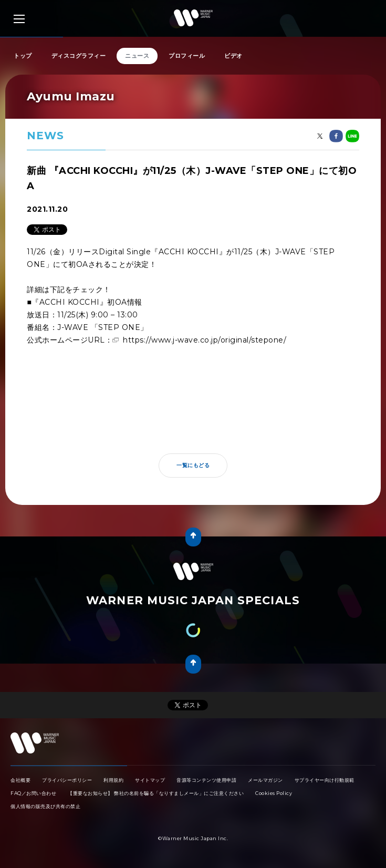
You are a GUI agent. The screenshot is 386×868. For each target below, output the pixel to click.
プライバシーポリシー (67, 780)
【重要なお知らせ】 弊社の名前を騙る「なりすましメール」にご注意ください (156, 793)
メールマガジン (265, 780)
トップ (23, 56)
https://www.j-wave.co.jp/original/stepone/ (205, 340)
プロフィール (187, 56)
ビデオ (233, 56)
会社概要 (20, 780)
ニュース (137, 56)
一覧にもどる (193, 465)
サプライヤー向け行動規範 (325, 780)
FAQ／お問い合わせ (33, 793)
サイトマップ (150, 780)
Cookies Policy (274, 793)
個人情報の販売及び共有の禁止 (45, 806)
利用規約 (113, 780)
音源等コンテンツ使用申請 (206, 780)
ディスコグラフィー (79, 56)
